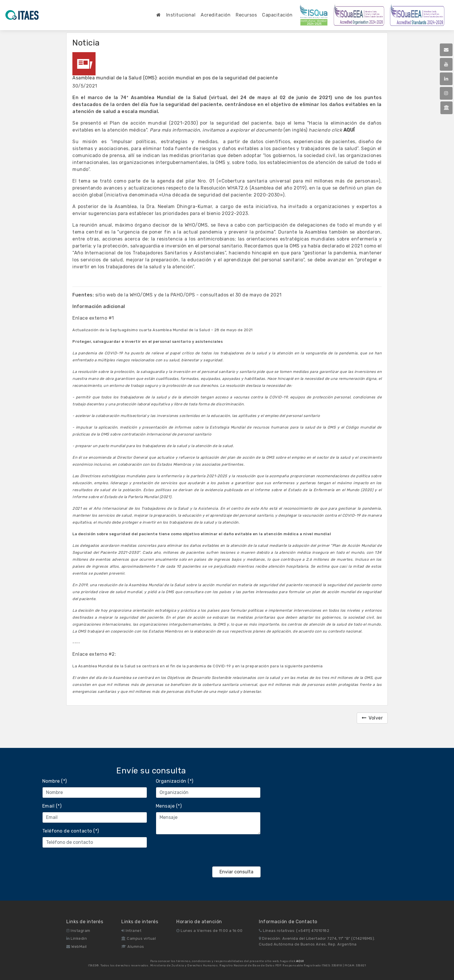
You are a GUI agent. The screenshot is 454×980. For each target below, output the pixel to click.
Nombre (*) (55, 781)
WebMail (77, 947)
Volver (372, 718)
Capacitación (277, 15)
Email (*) (52, 806)
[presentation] (200, 850)
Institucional (181, 15)
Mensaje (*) (169, 806)
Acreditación (216, 15)
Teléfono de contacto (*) (71, 831)
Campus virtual (139, 938)
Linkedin (77, 938)
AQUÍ (349, 130)
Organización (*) (175, 781)
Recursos (246, 15)
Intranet (131, 931)
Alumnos (133, 947)
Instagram (78, 931)
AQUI (300, 961)
